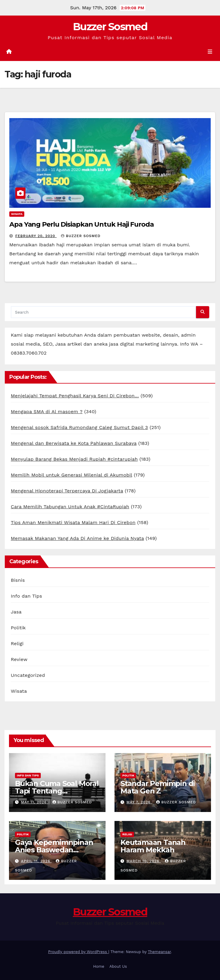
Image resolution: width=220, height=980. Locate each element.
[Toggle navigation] (210, 52)
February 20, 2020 (36, 236)
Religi (17, 644)
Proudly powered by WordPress (78, 952)
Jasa (16, 612)
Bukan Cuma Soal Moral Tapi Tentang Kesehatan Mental (57, 791)
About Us (118, 966)
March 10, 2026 (144, 861)
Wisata (17, 214)
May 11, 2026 (35, 802)
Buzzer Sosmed (110, 27)
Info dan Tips (26, 596)
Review (19, 659)
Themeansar (159, 952)
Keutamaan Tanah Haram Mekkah (153, 846)
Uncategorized (28, 675)
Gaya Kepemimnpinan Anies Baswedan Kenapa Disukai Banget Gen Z (56, 854)
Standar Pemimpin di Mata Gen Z (158, 787)
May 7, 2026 (139, 802)
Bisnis (18, 580)
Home (99, 966)
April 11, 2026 (36, 861)
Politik (18, 628)
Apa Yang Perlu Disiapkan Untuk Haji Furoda (82, 224)
